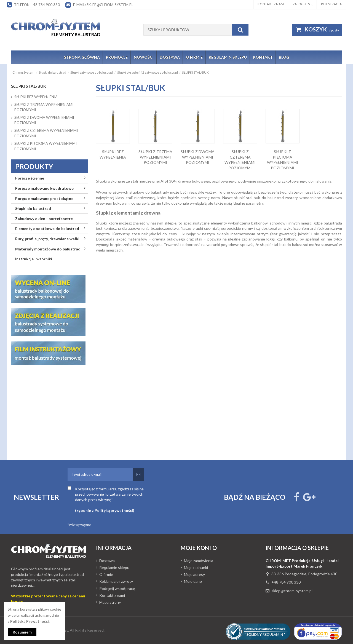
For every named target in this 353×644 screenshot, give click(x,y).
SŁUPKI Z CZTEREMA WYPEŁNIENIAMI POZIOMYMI (46, 133)
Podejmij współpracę (117, 588)
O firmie (106, 574)
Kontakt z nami (271, 4)
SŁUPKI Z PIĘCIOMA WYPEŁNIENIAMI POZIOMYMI (46, 146)
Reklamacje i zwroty (116, 581)
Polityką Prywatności (30, 621)
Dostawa (107, 561)
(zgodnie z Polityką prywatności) (105, 510)
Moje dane (193, 581)
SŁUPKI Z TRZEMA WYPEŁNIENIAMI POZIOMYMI (155, 157)
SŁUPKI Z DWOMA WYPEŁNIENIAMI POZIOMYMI (198, 157)
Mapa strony (110, 602)
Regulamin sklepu (114, 567)
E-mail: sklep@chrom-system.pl (103, 5)
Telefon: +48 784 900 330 (37, 5)
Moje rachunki (196, 567)
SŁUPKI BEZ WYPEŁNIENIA (36, 97)
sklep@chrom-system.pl (292, 591)
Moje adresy (194, 574)
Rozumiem (22, 632)
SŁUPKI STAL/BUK (29, 86)
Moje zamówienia (199, 561)
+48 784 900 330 (286, 582)
